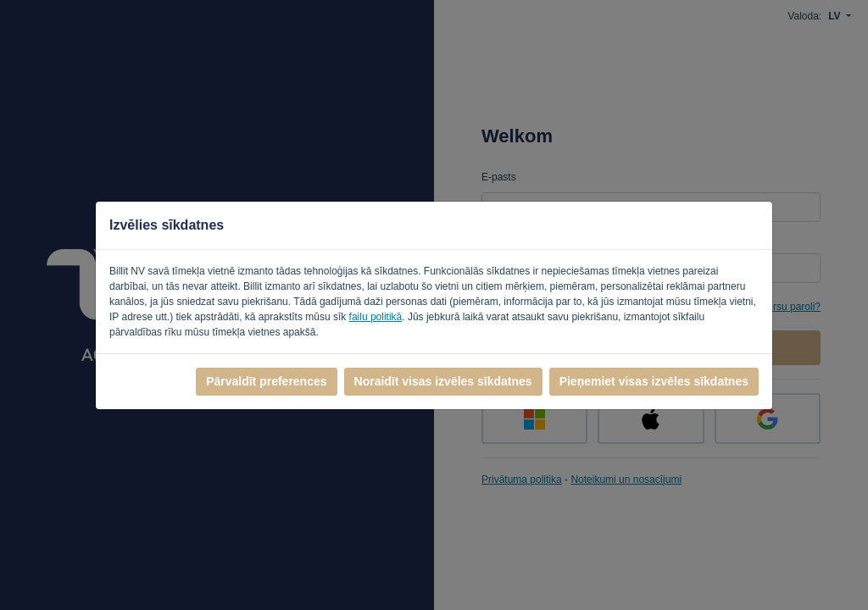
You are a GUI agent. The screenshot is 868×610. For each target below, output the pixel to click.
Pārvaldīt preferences (266, 381)
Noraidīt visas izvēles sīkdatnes (443, 381)
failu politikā (376, 317)
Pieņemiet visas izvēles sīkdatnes (654, 381)
